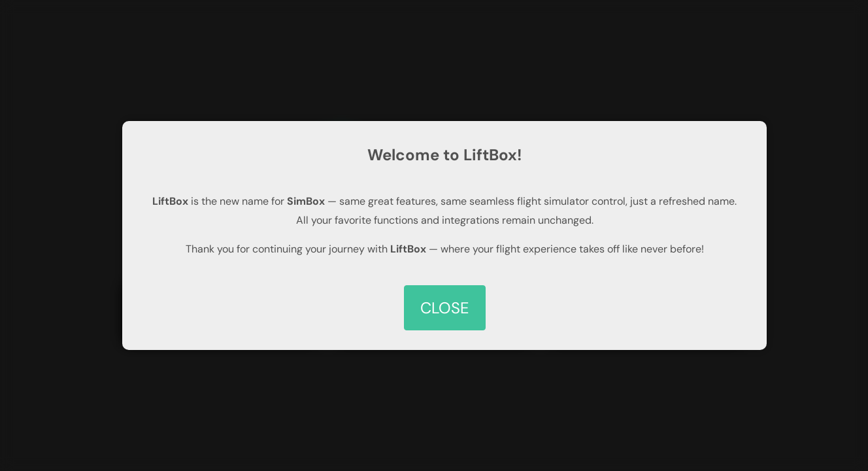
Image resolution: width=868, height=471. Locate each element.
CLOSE (445, 308)
